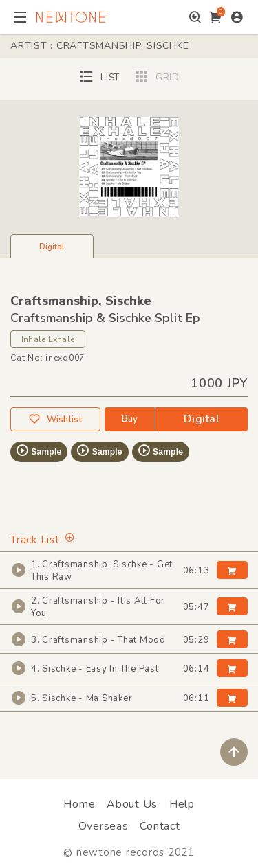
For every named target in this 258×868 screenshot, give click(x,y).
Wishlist (55, 419)
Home (79, 804)
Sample (38, 450)
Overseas (104, 826)
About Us (132, 804)
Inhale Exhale (48, 339)
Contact (160, 826)
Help (182, 804)
